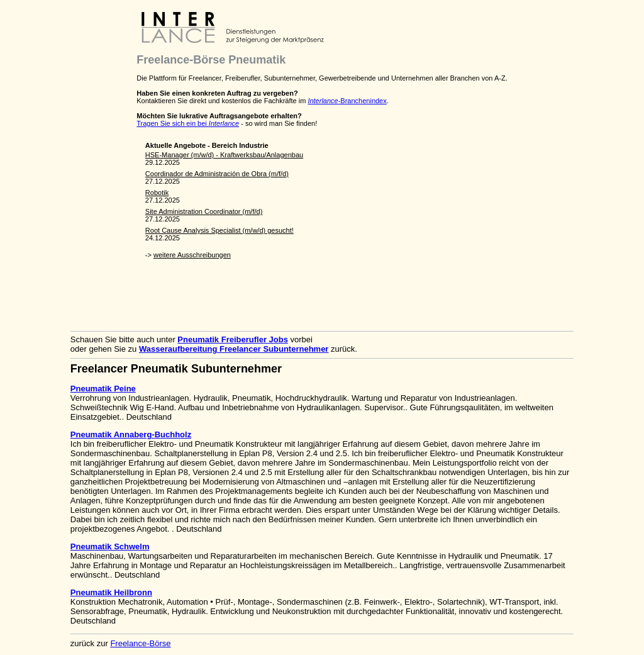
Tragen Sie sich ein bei (188, 123)
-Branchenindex (347, 101)
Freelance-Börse (140, 643)
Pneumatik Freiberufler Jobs (233, 339)
